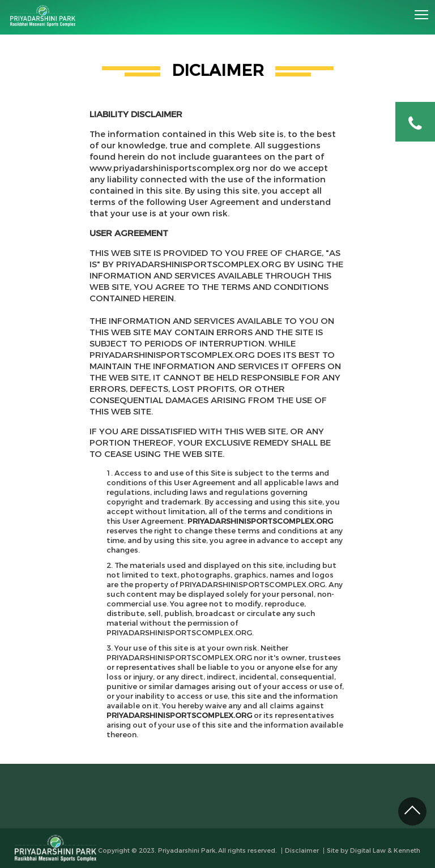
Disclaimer (302, 851)
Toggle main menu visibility (422, 11)
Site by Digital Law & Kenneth (374, 851)
